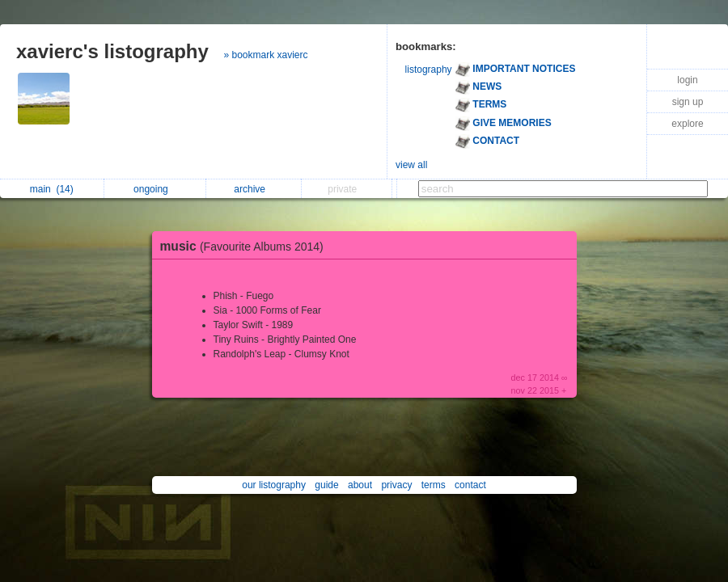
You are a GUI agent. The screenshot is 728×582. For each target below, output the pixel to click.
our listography (274, 485)
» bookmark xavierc (266, 55)
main (52, 189)
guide (326, 485)
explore (687, 124)
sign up (688, 102)
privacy (396, 485)
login (687, 80)
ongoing (155, 189)
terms (434, 485)
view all (411, 165)
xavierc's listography (112, 51)
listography (429, 70)
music (246, 246)
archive (254, 189)
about (360, 485)
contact (470, 485)
